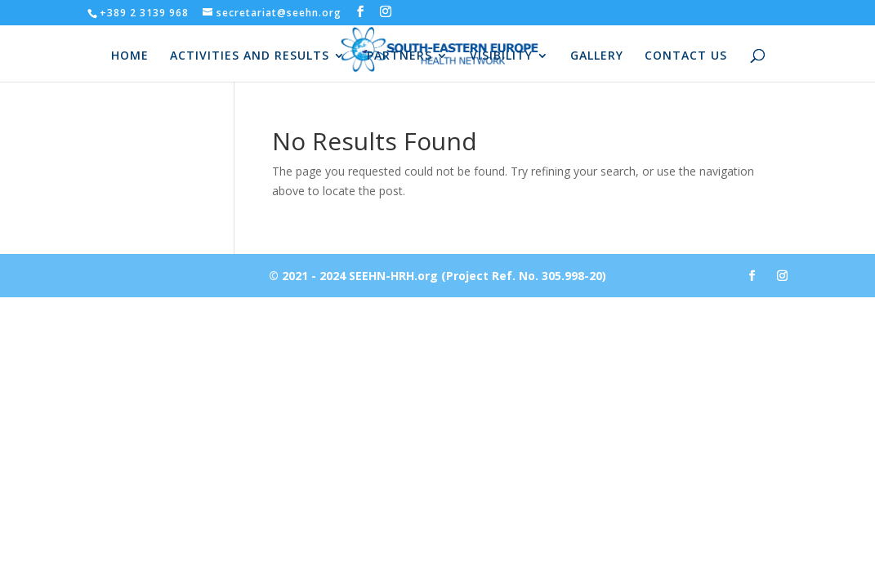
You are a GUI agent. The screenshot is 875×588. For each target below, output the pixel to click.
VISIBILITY (501, 56)
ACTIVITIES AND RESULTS (250, 56)
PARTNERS (400, 56)
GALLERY (597, 56)
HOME (130, 56)
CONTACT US (686, 56)
